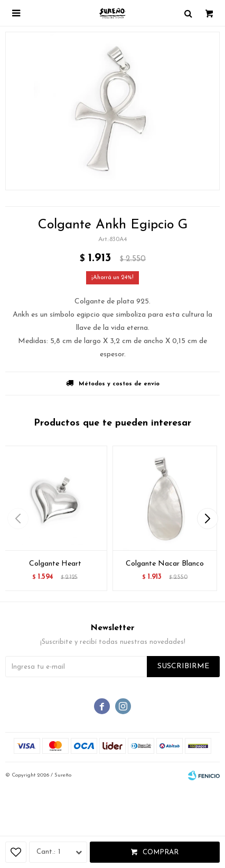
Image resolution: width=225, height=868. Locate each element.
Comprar (161, 852)
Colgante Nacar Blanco (165, 564)
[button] (207, 519)
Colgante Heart (55, 564)
